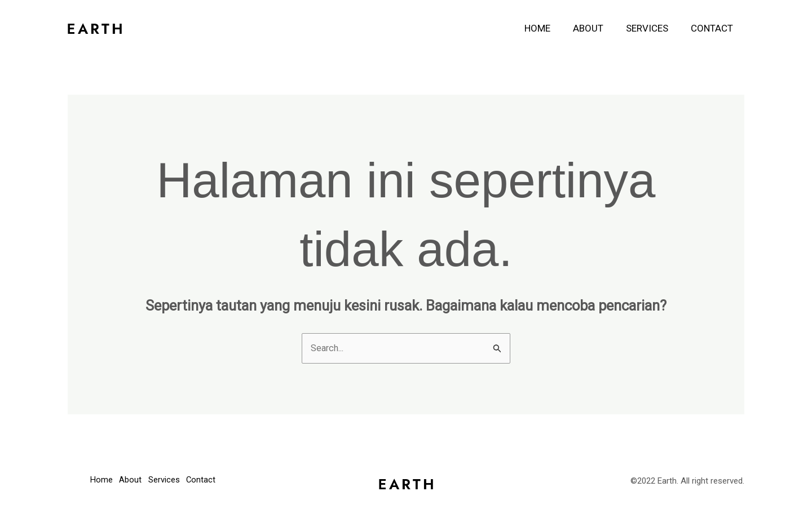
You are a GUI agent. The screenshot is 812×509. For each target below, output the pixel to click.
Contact (714, 28)
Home (549, 28)
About (597, 28)
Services (652, 28)
